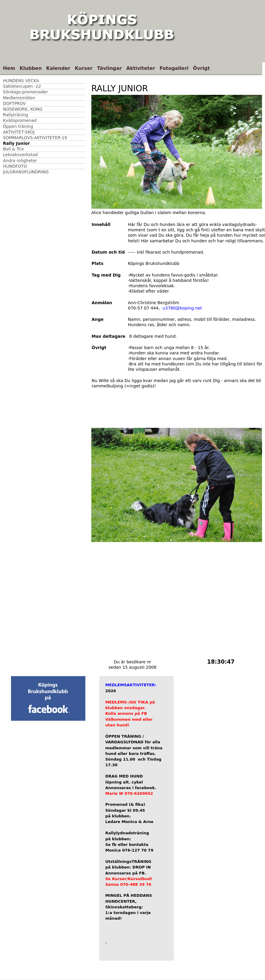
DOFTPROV (14, 103)
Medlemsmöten (19, 98)
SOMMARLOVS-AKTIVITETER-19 (35, 138)
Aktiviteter (141, 68)
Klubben (31, 68)
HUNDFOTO (15, 166)
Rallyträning (15, 115)
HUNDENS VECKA (21, 81)
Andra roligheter (20, 161)
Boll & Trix (13, 149)
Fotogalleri (174, 68)
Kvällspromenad (20, 120)
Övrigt (202, 68)
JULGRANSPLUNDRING (26, 172)
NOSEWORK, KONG (23, 109)
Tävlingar (109, 68)
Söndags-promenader (25, 92)
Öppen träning (18, 126)
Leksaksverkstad (20, 155)
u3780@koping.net (182, 308)
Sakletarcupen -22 (22, 86)
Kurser (84, 68)
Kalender (58, 68)
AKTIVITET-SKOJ (19, 132)
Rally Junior (16, 143)
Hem (9, 68)
